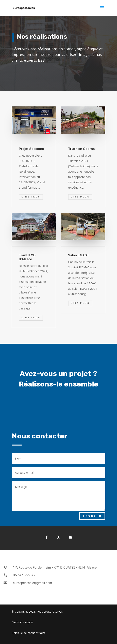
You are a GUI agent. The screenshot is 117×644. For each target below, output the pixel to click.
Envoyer (92, 516)
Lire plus (31, 197)
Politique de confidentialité (29, 633)
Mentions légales (23, 622)
